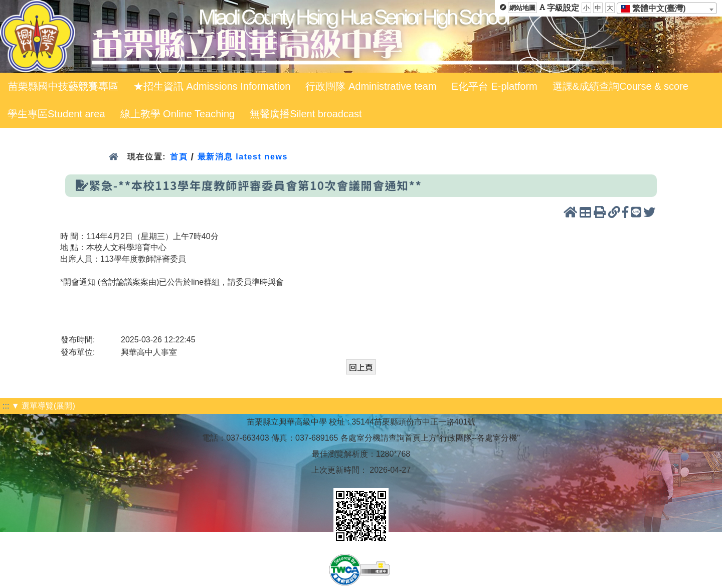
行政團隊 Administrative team (371, 86)
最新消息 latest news (243, 157)
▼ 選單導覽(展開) (43, 406)
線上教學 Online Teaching (178, 114)
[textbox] (657, 9)
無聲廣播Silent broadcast (306, 114)
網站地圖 (522, 8)
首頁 (179, 157)
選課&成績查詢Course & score (620, 86)
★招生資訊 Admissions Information (212, 86)
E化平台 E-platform (495, 86)
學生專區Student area (56, 114)
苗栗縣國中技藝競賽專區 (63, 86)
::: (6, 406)
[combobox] (667, 8)
